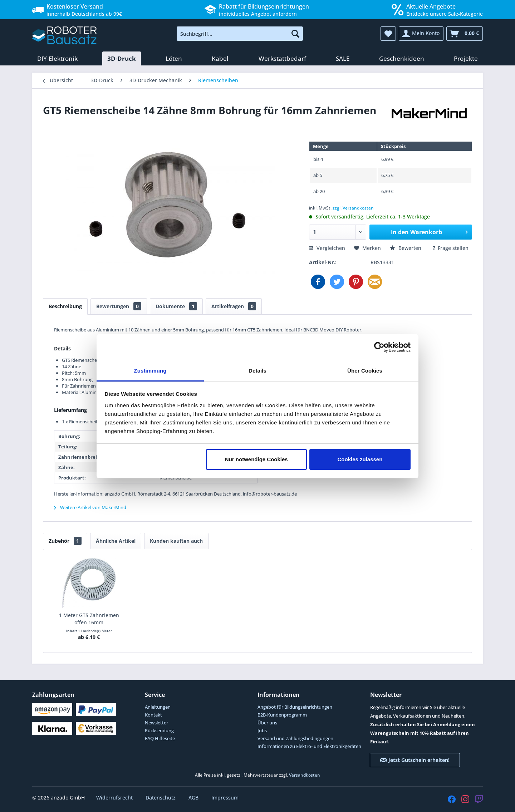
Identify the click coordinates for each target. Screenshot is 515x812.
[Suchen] (295, 34)
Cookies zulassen (360, 459)
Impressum (225, 798)
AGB (194, 798)
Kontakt (153, 715)
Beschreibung (65, 306)
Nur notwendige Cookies (256, 459)
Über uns (267, 723)
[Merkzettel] (388, 34)
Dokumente (176, 306)
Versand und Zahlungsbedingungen (295, 738)
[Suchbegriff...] (240, 34)
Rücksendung (159, 730)
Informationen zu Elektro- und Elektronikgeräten (309, 746)
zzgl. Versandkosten (353, 208)
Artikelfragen (234, 306)
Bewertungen (119, 306)
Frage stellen (450, 248)
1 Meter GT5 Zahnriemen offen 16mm (89, 619)
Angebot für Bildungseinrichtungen (295, 707)
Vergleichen (327, 248)
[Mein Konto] (421, 34)
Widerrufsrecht (115, 798)
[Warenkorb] (465, 34)
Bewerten (406, 248)
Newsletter (156, 723)
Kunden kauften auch (176, 541)
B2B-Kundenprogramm (282, 715)
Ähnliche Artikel (116, 541)
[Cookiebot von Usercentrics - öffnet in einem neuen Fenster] (379, 347)
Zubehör (65, 541)
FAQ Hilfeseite (160, 738)
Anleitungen (158, 707)
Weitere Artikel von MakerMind (90, 507)
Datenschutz (161, 798)
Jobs (262, 730)
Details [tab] (257, 371)
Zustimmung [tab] (150, 371)
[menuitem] (240, 34)
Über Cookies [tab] (365, 371)
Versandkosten (305, 775)
